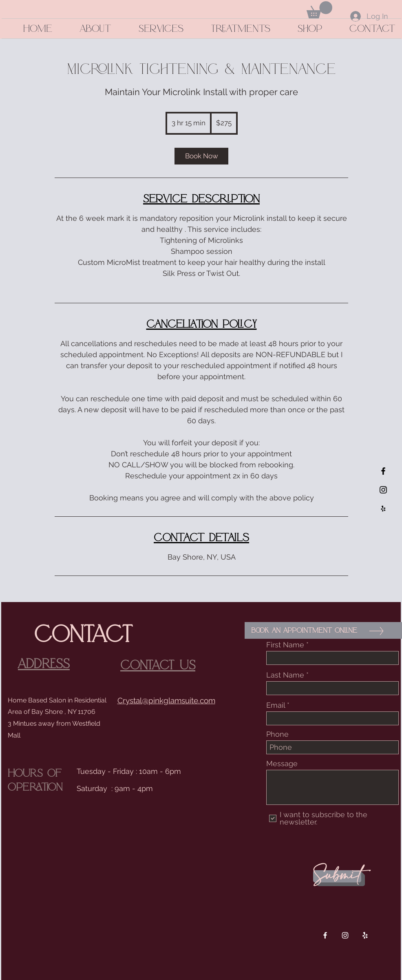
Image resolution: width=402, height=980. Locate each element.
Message (282, 764)
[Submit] (337, 876)
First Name (285, 645)
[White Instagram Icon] (345, 935)
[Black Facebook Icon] (383, 471)
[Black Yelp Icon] (383, 509)
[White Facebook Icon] (325, 935)
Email (276, 705)
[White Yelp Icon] (365, 935)
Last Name (285, 675)
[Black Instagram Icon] (383, 490)
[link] (201, 156)
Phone (277, 734)
